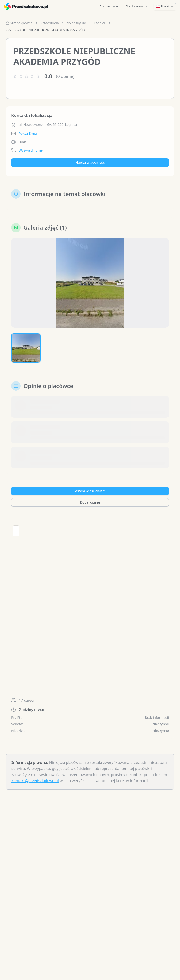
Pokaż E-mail (29, 133)
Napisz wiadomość (90, 162)
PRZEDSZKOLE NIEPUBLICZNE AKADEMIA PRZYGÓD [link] (45, 30)
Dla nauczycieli (109, 6)
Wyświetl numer (31, 150)
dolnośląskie (76, 23)
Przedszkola (50, 23)
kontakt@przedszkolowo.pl (35, 781)
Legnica (100, 23)
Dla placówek (137, 6)
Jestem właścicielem (90, 491)
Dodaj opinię (90, 502)
